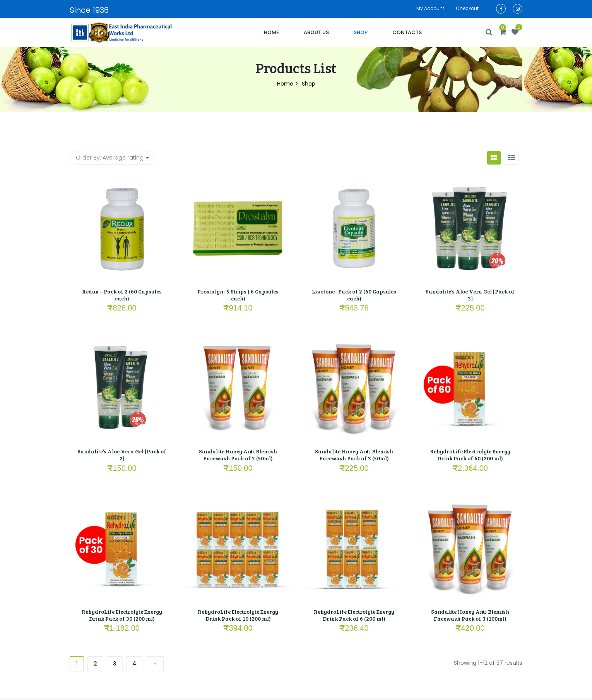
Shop (361, 32)
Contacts (407, 32)
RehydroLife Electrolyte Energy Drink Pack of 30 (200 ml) (122, 615)
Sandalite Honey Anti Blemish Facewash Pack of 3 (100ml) (470, 615)
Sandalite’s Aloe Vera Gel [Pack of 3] (470, 295)
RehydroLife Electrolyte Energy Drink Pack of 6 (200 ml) (354, 615)
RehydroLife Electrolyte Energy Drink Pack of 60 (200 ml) (470, 455)
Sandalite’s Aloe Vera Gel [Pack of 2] (122, 455)
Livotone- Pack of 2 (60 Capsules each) (354, 295)
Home (271, 32)
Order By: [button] (112, 158)
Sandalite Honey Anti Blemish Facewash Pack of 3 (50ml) (354, 455)
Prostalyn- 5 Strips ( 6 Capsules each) (238, 295)
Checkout (467, 8)
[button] (503, 33)
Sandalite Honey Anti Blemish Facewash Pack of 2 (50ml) (238, 455)
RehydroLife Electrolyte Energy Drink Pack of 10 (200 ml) (238, 615)
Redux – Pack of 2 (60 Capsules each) (122, 295)
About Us (316, 32)
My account (430, 8)
